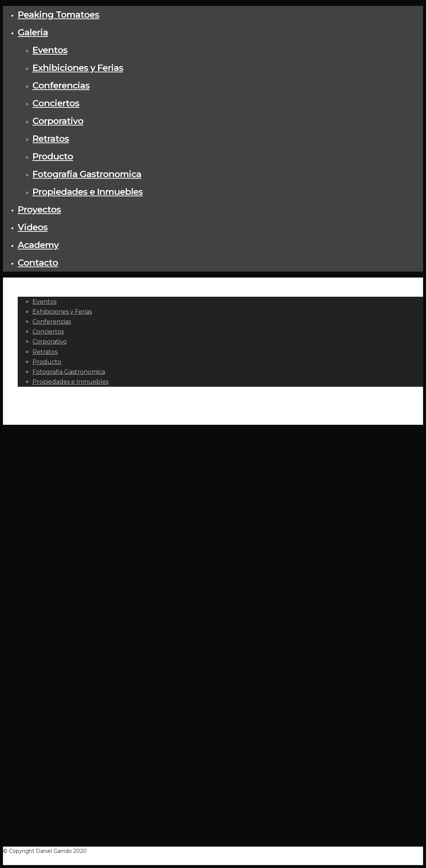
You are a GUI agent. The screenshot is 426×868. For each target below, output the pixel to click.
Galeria (33, 32)
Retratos (51, 139)
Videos (33, 227)
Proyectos (39, 209)
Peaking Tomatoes (58, 15)
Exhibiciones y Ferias (78, 68)
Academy (38, 245)
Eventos (50, 50)
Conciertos (56, 103)
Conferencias (61, 85)
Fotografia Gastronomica (87, 174)
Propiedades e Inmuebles (88, 192)
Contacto (38, 263)
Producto (53, 156)
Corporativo (58, 121)
